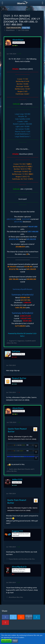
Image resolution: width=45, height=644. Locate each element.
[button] (2, 3)
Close (15, 641)
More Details (6, 641)
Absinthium (10, 30)
